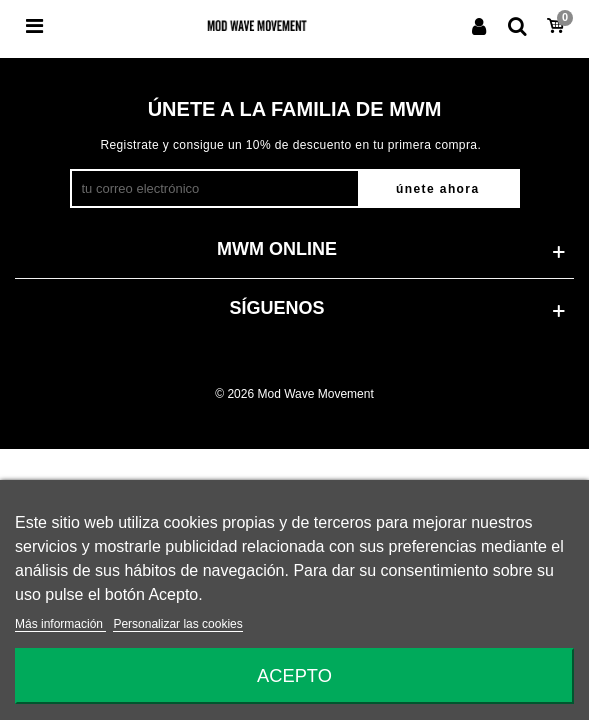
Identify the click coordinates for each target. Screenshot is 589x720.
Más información (60, 624)
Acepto (294, 675)
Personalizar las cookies (177, 624)
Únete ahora (437, 189)
